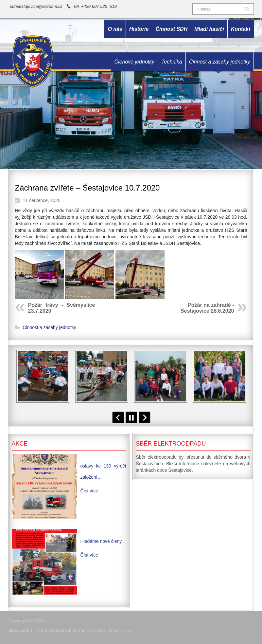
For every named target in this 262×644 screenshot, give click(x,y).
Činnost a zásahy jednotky (50, 327)
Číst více (89, 491)
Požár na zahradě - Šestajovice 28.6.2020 (207, 308)
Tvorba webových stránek (62, 631)
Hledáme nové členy (101, 541)
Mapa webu (20, 631)
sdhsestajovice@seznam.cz (36, 6)
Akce (20, 444)
